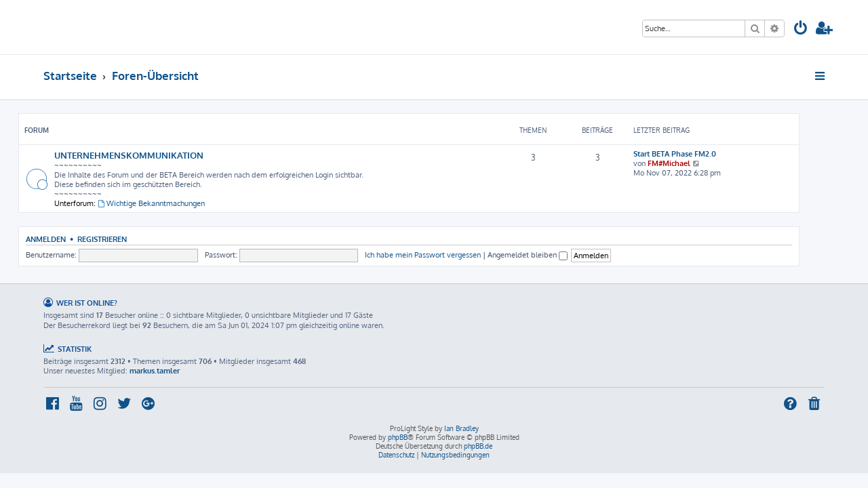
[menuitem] (801, 29)
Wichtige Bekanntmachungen (176, 203)
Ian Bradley (461, 428)
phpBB (398, 437)
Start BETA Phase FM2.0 (700, 154)
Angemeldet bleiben (553, 255)
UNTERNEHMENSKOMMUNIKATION (154, 155)
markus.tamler (155, 371)
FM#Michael (694, 163)
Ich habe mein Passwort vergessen (448, 255)
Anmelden (71, 239)
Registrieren (127, 239)
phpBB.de (478, 446)
